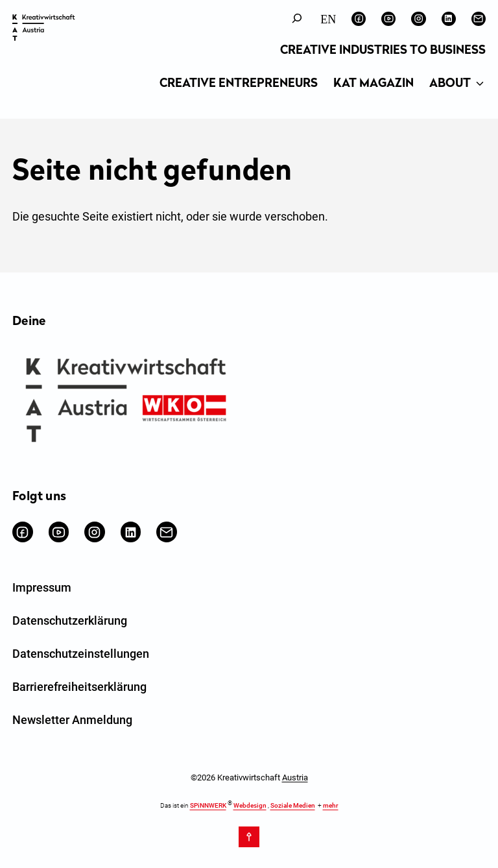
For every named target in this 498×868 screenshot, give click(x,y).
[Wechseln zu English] (328, 19)
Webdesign (250, 805)
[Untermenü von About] (480, 84)
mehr (331, 805)
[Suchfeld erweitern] (297, 18)
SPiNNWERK (208, 805)
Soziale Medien (293, 805)
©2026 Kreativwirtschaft (249, 778)
